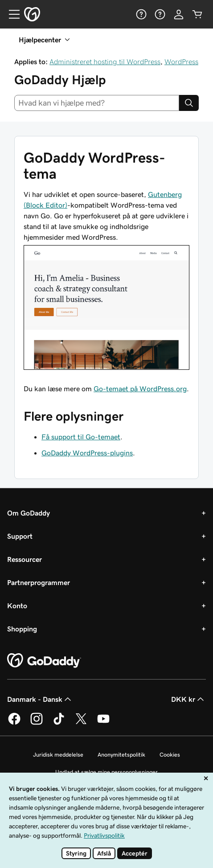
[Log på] (179, 14)
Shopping (22, 629)
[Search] (189, 103)
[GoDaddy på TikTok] (59, 723)
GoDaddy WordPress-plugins (87, 453)
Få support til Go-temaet (81, 437)
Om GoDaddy (29, 513)
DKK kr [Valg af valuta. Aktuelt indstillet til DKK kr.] (188, 699)
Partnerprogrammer (39, 582)
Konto (17, 606)
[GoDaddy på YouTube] (103, 723)
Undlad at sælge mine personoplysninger (106, 772)
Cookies (170, 755)
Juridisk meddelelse (58, 755)
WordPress (181, 61)
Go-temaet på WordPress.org (140, 389)
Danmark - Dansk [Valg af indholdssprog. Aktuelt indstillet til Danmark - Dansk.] (40, 699)
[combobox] (97, 103)
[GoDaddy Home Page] (44, 661)
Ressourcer (25, 559)
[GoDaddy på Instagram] (37, 723)
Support (20, 536)
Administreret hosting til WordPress (105, 61)
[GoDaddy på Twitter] (81, 723)
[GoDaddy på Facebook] (14, 723)
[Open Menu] (11, 14)
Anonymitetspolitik (121, 755)
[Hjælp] (141, 14)
